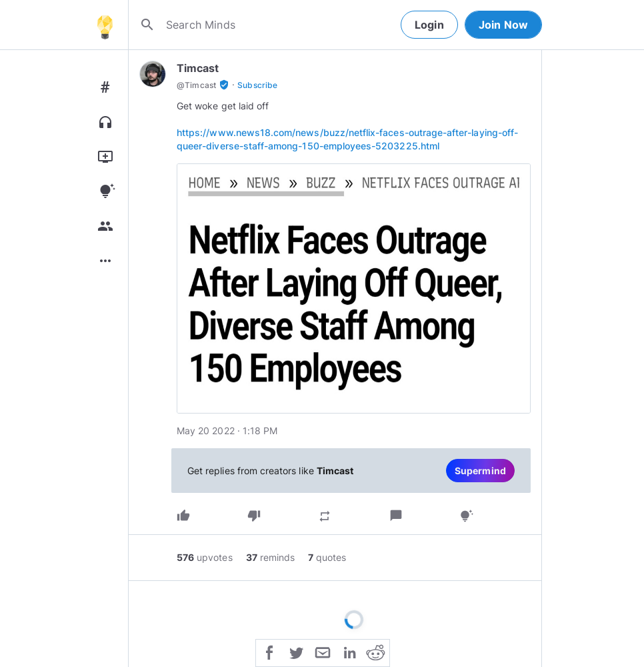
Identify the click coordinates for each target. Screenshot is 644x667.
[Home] (105, 25)
